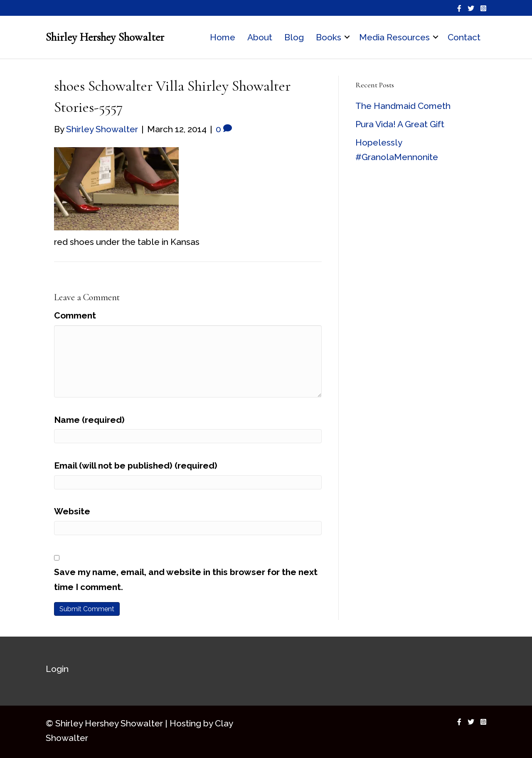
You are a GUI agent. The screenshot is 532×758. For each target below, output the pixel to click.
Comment (75, 315)
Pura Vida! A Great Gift (400, 124)
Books (329, 37)
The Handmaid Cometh (403, 106)
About (260, 37)
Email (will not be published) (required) (136, 465)
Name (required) (89, 420)
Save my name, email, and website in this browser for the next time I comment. (186, 579)
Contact (464, 37)
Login (57, 669)
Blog (294, 37)
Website (72, 511)
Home (223, 37)
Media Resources (394, 37)
